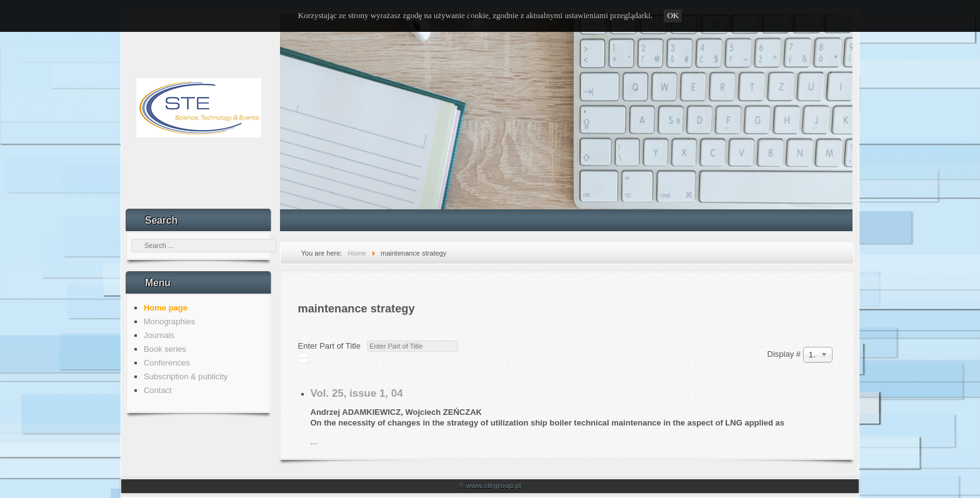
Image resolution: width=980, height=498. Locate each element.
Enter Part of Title (332, 346)
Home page (166, 308)
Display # (785, 354)
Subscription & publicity (186, 376)
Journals (159, 335)
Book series (165, 349)
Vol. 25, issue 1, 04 (357, 393)
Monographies (169, 321)
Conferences (167, 363)
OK (673, 15)
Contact (158, 390)
